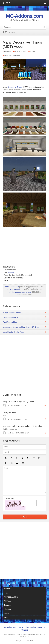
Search (44, 27)
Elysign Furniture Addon (12, 317)
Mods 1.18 (16, 55)
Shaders (7, 609)
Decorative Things (15, 87)
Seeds (7, 613)
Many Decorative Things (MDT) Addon (22, 44)
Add (25, 517)
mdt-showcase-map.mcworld (20, 292)
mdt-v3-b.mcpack (12, 287)
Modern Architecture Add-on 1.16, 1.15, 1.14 (21, 327)
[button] (6, 458)
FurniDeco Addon (10, 322)
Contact (24, 630)
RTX (6, 593)
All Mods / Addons (11, 597)
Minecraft (11, 272)
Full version (12, 32)
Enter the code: (9, 499)
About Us (41, 627)
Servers (7, 589)
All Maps (7, 601)
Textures (7, 605)
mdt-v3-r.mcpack (13, 289)
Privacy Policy (30, 627)
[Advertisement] (24, 365)
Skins (6, 617)
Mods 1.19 (8, 55)
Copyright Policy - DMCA (13, 627)
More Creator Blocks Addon (14, 332)
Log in (8, 3)
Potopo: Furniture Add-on (13, 312)
